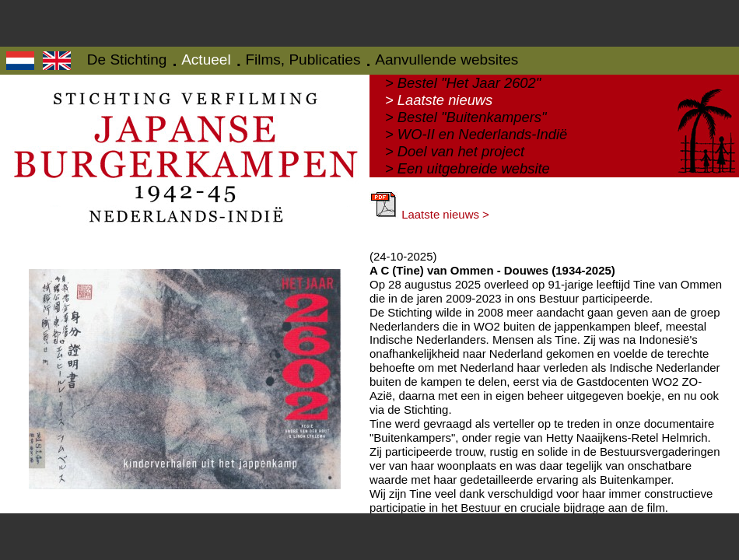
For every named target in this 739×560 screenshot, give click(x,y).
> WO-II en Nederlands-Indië (476, 134)
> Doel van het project (455, 151)
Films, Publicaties (303, 59)
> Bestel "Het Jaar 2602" (463, 83)
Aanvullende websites (447, 59)
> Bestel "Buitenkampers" (466, 117)
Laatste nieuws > (429, 214)
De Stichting (127, 59)
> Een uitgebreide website (468, 168)
